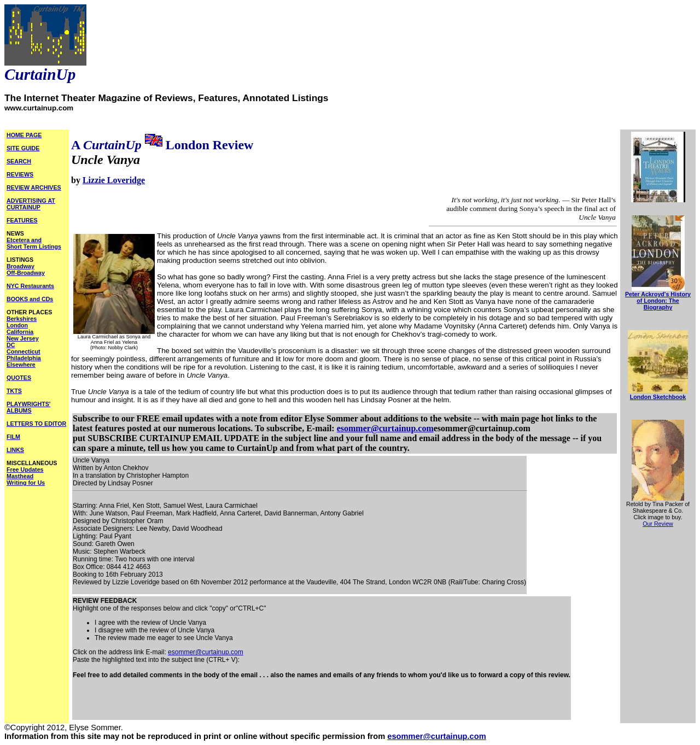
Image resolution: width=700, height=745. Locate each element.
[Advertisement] (201, 703)
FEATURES (22, 220)
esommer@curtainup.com (385, 428)
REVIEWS (20, 174)
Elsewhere (21, 365)
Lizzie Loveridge (114, 180)
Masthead (20, 476)
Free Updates (25, 470)
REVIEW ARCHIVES (34, 187)
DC (11, 345)
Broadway (21, 266)
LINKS (15, 450)
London (17, 325)
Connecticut (24, 351)
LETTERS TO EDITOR (36, 424)
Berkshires (22, 319)
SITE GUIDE (23, 148)
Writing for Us (26, 483)
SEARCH (19, 161)
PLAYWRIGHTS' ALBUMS (28, 407)
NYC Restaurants (30, 286)
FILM (13, 437)
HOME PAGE (24, 135)
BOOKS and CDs (30, 299)
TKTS (14, 391)
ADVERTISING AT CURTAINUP (31, 204)
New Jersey (23, 338)
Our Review (658, 524)
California (20, 332)
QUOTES (19, 378)
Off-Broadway (26, 273)
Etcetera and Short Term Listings (34, 243)
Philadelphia (24, 358)
